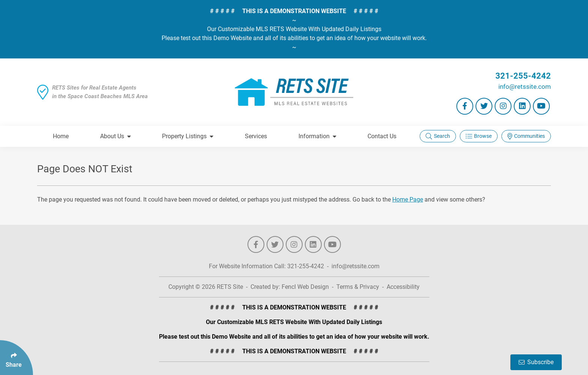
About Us (115, 136)
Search (438, 136)
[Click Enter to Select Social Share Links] (16, 358)
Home (61, 136)
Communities (526, 136)
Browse (479, 136)
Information (317, 136)
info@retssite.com (525, 87)
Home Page (408, 199)
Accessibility (403, 287)
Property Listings (188, 136)
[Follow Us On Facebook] (465, 106)
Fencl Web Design (305, 287)
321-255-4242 (523, 76)
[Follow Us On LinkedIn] (522, 106)
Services (256, 136)
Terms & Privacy (358, 287)
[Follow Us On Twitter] (484, 106)
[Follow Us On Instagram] (503, 106)
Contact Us (382, 136)
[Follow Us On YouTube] (541, 106)
